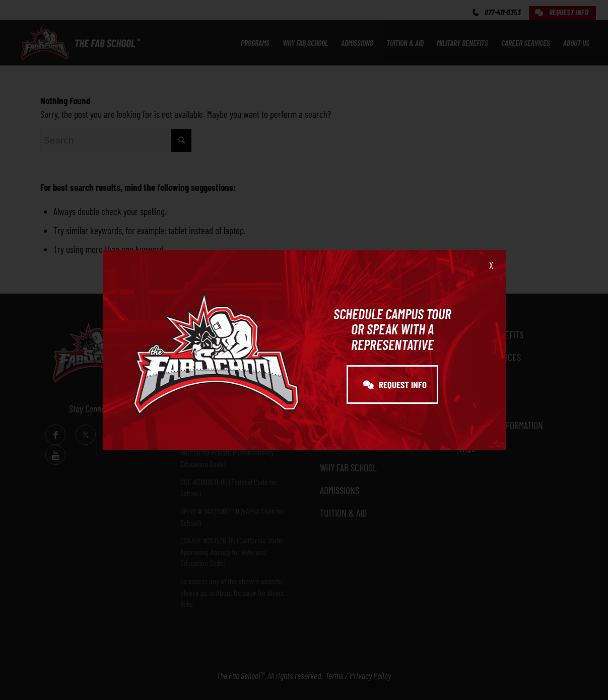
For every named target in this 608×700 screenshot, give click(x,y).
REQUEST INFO (395, 384)
